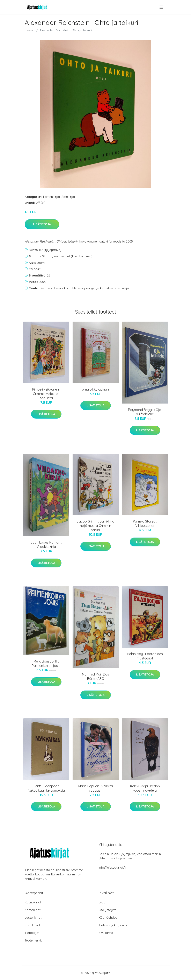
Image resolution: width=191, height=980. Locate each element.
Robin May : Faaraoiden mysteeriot (145, 656)
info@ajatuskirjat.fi (112, 867)
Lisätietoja (42, 224)
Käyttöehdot (108, 918)
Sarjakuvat (32, 925)
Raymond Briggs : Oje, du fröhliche (145, 412)
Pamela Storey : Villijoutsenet (145, 523)
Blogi (102, 902)
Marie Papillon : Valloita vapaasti (96, 788)
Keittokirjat (33, 910)
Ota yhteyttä (108, 910)
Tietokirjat (32, 933)
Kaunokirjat (33, 902)
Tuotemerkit (33, 940)
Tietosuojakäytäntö (113, 925)
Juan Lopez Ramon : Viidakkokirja (46, 544)
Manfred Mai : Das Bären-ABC (95, 676)
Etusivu (30, 30)
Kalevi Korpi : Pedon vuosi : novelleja (145, 788)
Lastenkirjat (52, 197)
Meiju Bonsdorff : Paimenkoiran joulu (46, 663)
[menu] (162, 7)
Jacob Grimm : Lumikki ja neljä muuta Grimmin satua (95, 526)
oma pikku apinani (96, 389)
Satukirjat (68, 197)
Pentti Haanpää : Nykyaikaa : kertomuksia (46, 788)
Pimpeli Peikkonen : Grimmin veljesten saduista (46, 394)
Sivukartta (106, 933)
